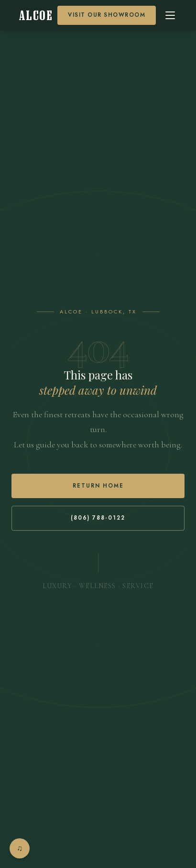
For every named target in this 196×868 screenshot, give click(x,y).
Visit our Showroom (107, 15)
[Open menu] (170, 15)
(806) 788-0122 (98, 518)
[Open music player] (20, 848)
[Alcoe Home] (36, 16)
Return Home (98, 486)
